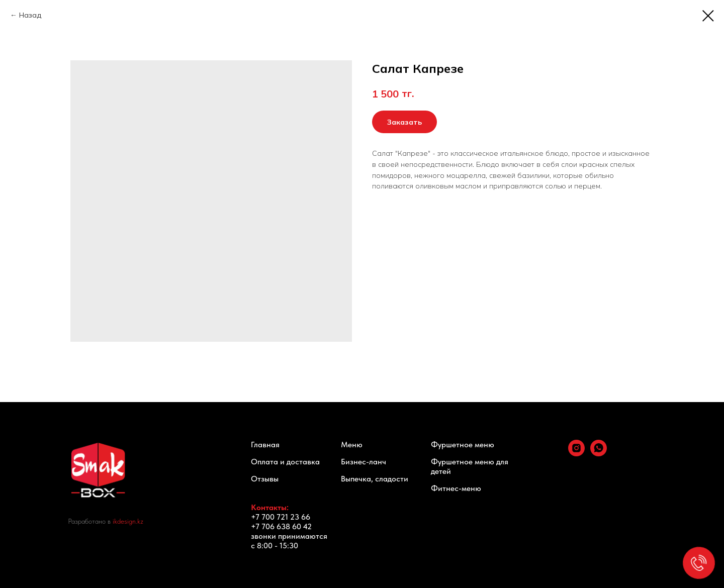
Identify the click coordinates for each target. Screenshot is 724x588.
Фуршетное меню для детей (470, 466)
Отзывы (265, 479)
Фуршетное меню (463, 445)
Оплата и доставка (285, 462)
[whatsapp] (599, 454)
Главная (265, 445)
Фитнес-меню (456, 488)
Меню (352, 445)
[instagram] (576, 454)
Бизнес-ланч (364, 462)
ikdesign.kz (128, 521)
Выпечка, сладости (375, 479)
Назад (30, 15)
